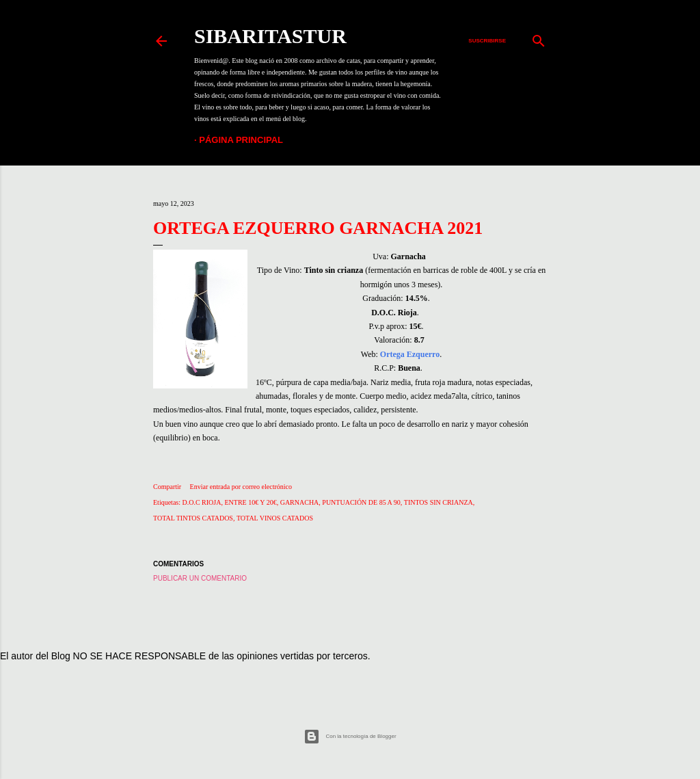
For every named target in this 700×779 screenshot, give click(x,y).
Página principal (241, 140)
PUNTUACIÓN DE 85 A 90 (361, 502)
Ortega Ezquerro (410, 354)
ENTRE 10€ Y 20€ (250, 502)
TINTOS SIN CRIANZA (439, 502)
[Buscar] (539, 38)
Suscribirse (487, 41)
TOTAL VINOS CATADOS (275, 518)
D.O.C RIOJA (202, 502)
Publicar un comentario (200, 578)
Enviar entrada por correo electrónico (241, 487)
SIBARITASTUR (270, 36)
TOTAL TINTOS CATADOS (193, 518)
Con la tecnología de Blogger (350, 737)
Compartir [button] (167, 487)
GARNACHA (300, 502)
